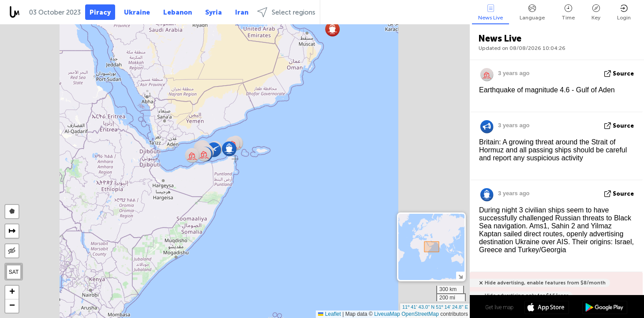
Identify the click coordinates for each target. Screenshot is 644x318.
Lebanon (178, 12)
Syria (213, 12)
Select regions (286, 12)
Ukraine (137, 12)
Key (596, 13)
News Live (490, 13)
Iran (242, 12)
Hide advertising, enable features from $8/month (545, 283)
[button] (332, 29)
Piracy (100, 12)
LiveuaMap (387, 314)
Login (624, 13)
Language (532, 13)
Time (568, 13)
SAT (14, 272)
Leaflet (329, 314)
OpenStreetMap (420, 314)
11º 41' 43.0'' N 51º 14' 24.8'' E (435, 307)
